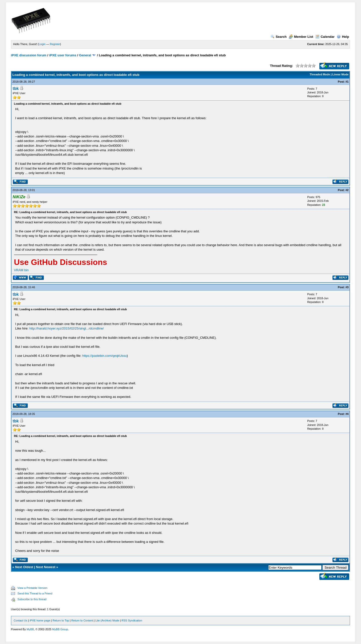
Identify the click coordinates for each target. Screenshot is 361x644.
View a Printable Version (32, 588)
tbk (16, 89)
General (85, 55)
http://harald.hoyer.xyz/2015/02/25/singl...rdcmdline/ (67, 328)
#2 (347, 190)
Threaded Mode (320, 74)
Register (55, 44)
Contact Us (21, 620)
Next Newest (46, 567)
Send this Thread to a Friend (35, 593)
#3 (347, 287)
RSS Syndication (132, 620)
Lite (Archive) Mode (107, 620)
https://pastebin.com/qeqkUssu (105, 356)
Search (279, 37)
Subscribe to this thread (32, 599)
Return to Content (82, 620)
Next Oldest (24, 567)
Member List (301, 37)
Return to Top (61, 620)
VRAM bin (21, 270)
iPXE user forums (63, 55)
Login (42, 44)
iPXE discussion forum (29, 55)
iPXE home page (40, 620)
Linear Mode (341, 74)
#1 (347, 82)
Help (343, 37)
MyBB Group (60, 629)
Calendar (325, 37)
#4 (347, 414)
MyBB (30, 629)
